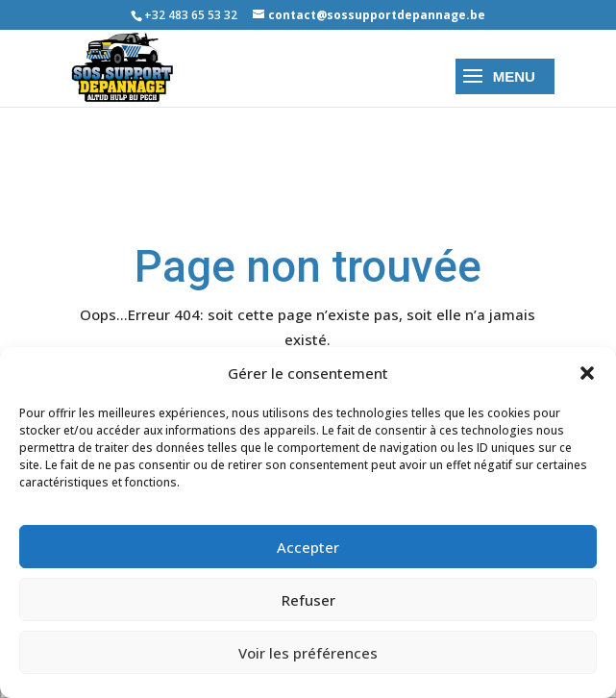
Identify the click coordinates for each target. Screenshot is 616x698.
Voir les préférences (308, 653)
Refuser (308, 600)
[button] (587, 373)
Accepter (308, 547)
